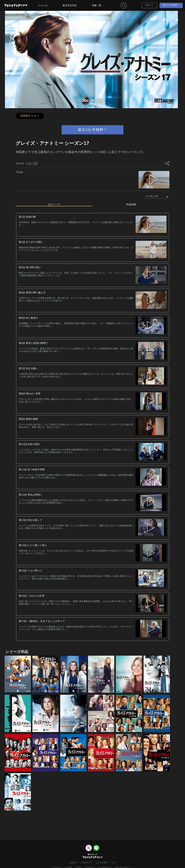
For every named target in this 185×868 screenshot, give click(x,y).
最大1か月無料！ (171, 5)
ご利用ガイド (86, 863)
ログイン (149, 5)
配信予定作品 (70, 5)
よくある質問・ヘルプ (106, 863)
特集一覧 (97, 5)
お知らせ (73, 863)
